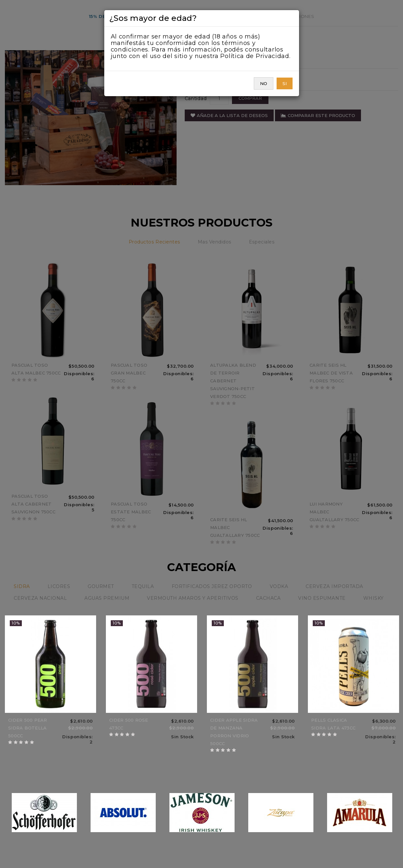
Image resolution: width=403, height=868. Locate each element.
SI (285, 83)
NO (264, 83)
